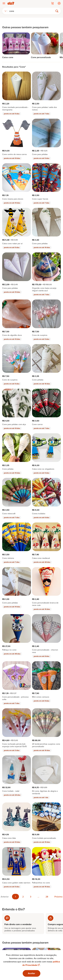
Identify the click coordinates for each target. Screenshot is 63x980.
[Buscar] (32, 11)
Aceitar (32, 973)
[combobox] (6, 11)
